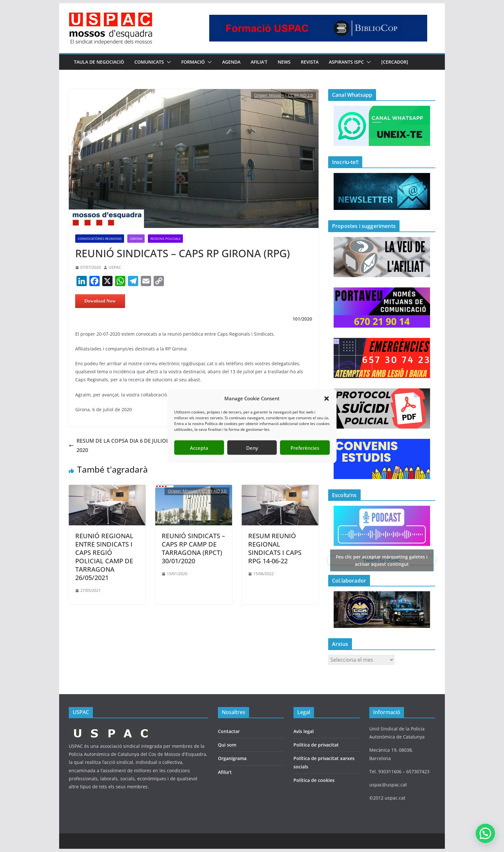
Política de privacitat (316, 745)
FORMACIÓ (193, 62)
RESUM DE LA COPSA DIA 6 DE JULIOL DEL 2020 (124, 445)
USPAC (115, 267)
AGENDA (231, 62)
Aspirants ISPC (346, 62)
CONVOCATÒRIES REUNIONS (100, 239)
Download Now (100, 301)
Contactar (229, 731)
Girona (136, 239)
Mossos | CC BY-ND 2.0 (291, 95)
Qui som (227, 745)
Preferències (305, 448)
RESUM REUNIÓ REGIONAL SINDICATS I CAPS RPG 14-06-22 (275, 548)
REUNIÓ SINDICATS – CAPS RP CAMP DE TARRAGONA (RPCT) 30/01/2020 (193, 548)
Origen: (262, 95)
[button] (327, 398)
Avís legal (304, 731)
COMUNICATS (149, 62)
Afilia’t (225, 772)
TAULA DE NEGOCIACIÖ (99, 62)
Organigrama (232, 758)
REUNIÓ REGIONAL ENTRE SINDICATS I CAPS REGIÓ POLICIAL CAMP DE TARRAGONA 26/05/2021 (104, 557)
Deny (252, 448)
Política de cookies (314, 780)
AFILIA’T (259, 62)
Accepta (199, 448)
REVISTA (310, 62)
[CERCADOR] (395, 62)
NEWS (284, 62)
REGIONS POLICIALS (165, 239)
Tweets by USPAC (382, 560)
